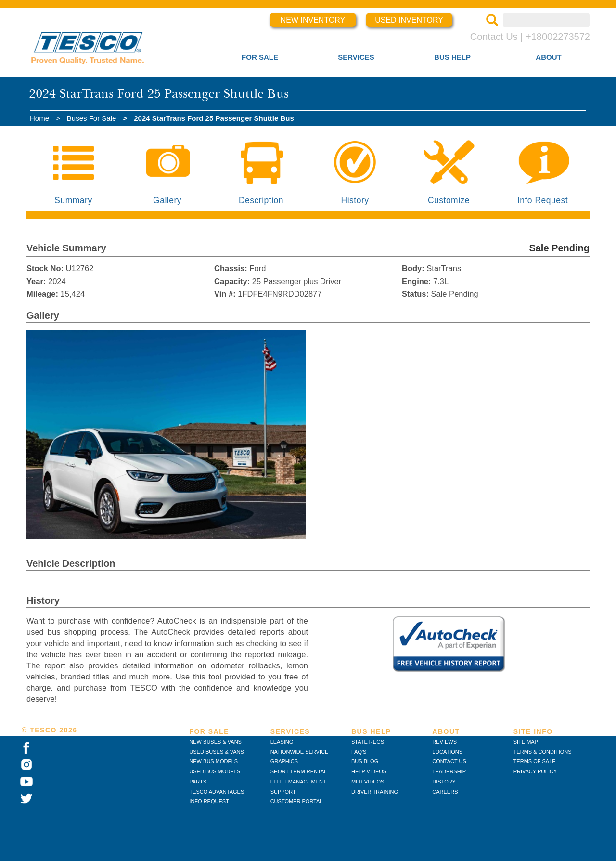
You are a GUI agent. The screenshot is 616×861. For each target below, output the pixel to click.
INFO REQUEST (209, 801)
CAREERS (445, 792)
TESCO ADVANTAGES (217, 792)
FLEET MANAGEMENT (298, 782)
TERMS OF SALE (535, 761)
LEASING (282, 742)
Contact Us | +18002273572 (530, 37)
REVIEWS (444, 742)
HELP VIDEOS (369, 771)
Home (39, 118)
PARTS (198, 782)
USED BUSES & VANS (217, 752)
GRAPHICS (284, 761)
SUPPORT (283, 792)
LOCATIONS (447, 752)
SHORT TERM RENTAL (299, 771)
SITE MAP (526, 742)
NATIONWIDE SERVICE (300, 752)
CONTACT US (449, 761)
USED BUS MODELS (215, 771)
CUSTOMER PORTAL (297, 801)
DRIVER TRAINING (375, 792)
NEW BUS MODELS (213, 761)
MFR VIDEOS (368, 782)
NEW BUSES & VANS (215, 742)
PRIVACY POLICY (535, 771)
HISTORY (444, 782)
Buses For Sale (92, 118)
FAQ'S (359, 752)
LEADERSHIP (449, 771)
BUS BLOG (365, 761)
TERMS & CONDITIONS (543, 752)
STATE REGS (368, 742)
